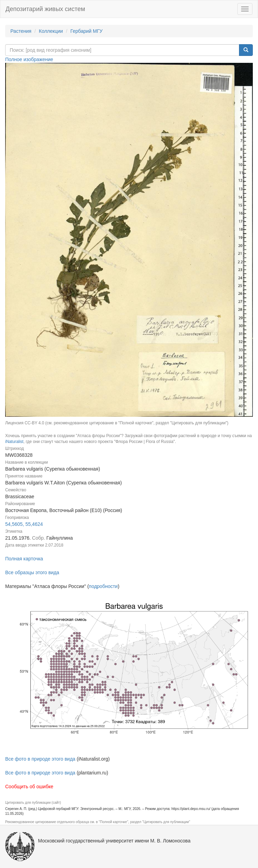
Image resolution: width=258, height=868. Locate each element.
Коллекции (51, 31)
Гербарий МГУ (87, 31)
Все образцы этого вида (32, 572)
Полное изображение (29, 59)
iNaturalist (14, 442)
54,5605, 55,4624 (24, 524)
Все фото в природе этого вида (40, 759)
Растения (21, 31)
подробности (103, 586)
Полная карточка (24, 559)
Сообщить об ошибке (29, 787)
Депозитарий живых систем (45, 9)
